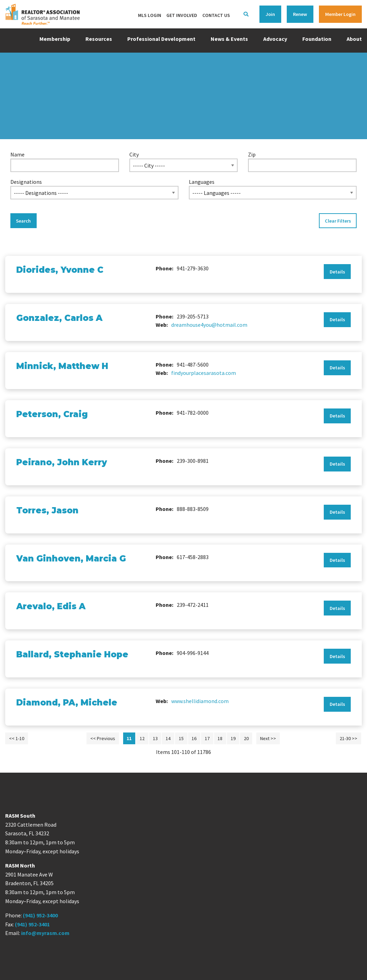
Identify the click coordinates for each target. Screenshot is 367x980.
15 (181, 738)
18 (220, 738)
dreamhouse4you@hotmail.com (209, 325)
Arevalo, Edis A (51, 606)
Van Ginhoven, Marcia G (71, 559)
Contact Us (216, 15)
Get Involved (182, 15)
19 (233, 738)
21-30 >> (348, 738)
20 (246, 738)
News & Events (229, 39)
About (354, 39)
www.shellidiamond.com (200, 701)
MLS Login (150, 15)
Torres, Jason (47, 510)
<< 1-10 (17, 738)
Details (337, 272)
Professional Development (161, 39)
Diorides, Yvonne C (60, 270)
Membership (55, 39)
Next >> (268, 738)
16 (194, 738)
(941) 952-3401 (32, 924)
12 (142, 738)
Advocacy (275, 39)
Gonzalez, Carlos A (59, 318)
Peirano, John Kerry (62, 462)
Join (270, 14)
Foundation (317, 39)
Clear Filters (338, 221)
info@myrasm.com (45, 933)
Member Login (340, 14)
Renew (300, 14)
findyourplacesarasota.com (204, 373)
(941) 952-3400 (40, 915)
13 (155, 738)
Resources (99, 39)
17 (207, 738)
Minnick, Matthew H (62, 366)
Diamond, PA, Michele (67, 703)
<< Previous (103, 738)
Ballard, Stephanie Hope (72, 654)
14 (168, 738)
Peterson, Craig (52, 414)
